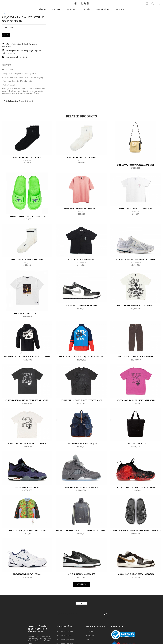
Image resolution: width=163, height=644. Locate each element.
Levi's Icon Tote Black (136, 504)
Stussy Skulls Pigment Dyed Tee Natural (136, 366)
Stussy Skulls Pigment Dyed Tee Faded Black (81, 461)
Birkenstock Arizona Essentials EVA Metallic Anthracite (136, 591)
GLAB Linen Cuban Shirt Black (81, 320)
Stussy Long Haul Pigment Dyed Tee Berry (136, 461)
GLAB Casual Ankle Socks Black (27, 218)
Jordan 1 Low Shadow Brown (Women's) (136, 635)
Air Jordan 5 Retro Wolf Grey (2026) (81, 548)
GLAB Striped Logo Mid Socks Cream (27, 320)
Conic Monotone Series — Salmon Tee (81, 269)
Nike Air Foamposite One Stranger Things (136, 548)
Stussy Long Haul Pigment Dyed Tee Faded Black (27, 461)
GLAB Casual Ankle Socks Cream (81, 218)
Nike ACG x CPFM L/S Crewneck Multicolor (27, 591)
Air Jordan (6, 73)
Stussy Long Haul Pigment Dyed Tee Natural (27, 504)
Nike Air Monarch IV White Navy (27, 635)
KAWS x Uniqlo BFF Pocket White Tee (136, 269)
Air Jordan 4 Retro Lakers (27, 548)
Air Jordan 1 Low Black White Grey (81, 366)
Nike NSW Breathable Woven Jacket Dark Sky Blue (81, 417)
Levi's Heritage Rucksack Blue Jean (81, 504)
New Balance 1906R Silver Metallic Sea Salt (136, 320)
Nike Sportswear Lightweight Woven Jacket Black (27, 417)
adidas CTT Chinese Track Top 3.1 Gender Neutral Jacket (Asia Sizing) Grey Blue (81, 591)
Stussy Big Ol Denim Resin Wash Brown (136, 417)
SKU (4, 130)
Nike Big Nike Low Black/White (81, 635)
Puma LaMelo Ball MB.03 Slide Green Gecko (27, 277)
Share (5, 95)
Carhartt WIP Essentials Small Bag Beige (136, 226)
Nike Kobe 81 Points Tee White (27, 374)
